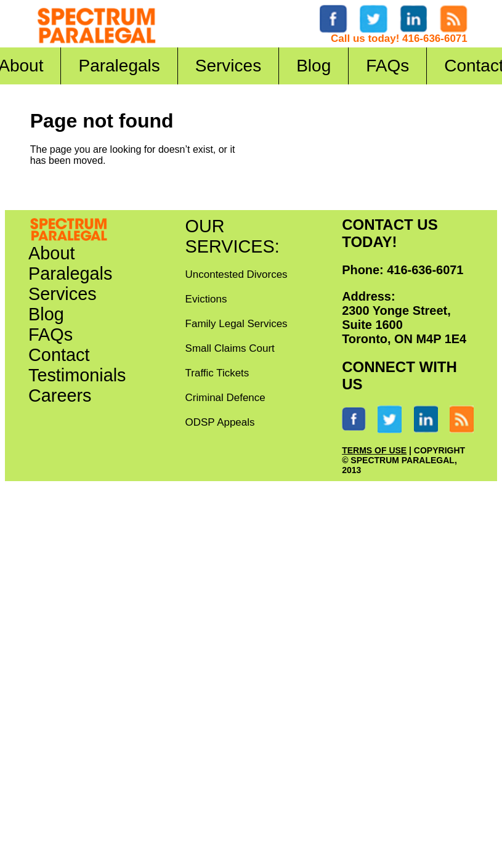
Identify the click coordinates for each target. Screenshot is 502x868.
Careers (60, 395)
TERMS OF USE (374, 450)
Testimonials (77, 375)
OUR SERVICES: (233, 236)
